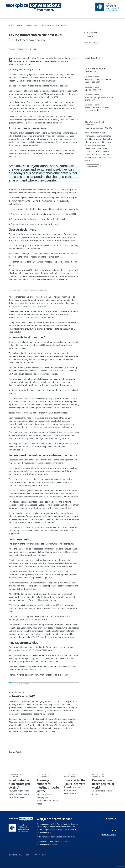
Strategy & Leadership (27, 26)
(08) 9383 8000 (109, 835)
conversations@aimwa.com (47, 844)
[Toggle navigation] (118, 16)
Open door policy (93, 90)
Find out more (93, 167)
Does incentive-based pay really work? (103, 784)
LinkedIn (52, 732)
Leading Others (92, 77)
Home (11, 26)
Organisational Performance (54, 26)
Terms (28, 855)
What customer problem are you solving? (19, 784)
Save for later (92, 37)
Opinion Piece (91, 43)
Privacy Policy (40, 855)
